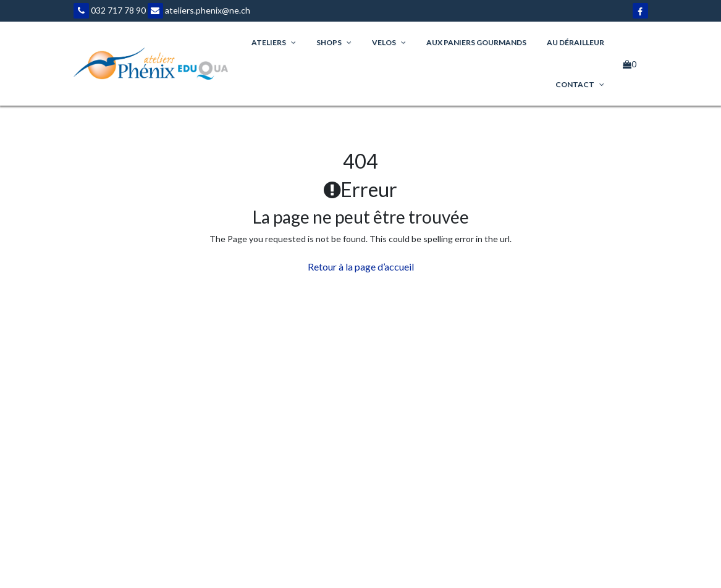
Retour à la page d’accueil (361, 267)
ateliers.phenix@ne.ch (199, 10)
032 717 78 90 (110, 10)
